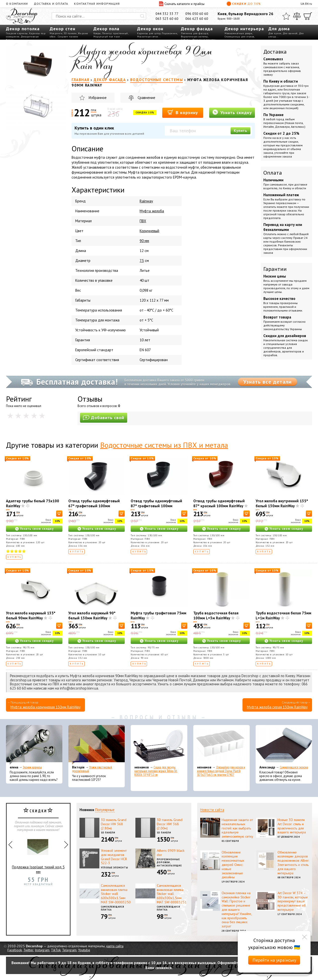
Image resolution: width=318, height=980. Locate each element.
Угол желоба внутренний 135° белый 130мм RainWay (282, 503)
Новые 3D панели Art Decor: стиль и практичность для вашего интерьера (292, 826)
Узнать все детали (267, 382)
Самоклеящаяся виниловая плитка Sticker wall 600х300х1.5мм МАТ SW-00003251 (172, 894)
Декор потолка (23, 29)
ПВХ (143, 221)
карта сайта (115, 946)
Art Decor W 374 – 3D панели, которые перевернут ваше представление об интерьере (293, 901)
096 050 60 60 (197, 14)
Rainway (146, 201)
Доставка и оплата (51, 4)
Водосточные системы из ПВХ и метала (164, 445)
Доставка (275, 52)
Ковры (97, 33)
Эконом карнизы (32, 767)
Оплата (273, 173)
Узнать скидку (232, 112)
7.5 (142, 261)
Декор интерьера (244, 29)
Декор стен (62, 29)
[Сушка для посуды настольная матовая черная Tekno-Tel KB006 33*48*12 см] (159, 745)
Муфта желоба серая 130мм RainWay (277, 707)
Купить (240, 131)
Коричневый (149, 231)
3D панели (70, 33)
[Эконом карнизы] (34, 745)
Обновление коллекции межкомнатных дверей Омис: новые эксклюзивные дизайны (233, 865)
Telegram (69, 950)
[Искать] (142, 16)
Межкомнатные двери (238, 33)
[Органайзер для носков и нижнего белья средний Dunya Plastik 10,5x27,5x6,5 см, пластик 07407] (221, 745)
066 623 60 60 (197, 19)
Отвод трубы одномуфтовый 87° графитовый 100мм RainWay (156, 506)
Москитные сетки (148, 37)
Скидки (244, 4)
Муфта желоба (152, 211)
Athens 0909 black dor (171, 853)
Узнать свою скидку (37, 529)
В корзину (183, 112)
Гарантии (275, 269)
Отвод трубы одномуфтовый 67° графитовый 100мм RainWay (94, 506)
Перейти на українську (274, 960)
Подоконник (169, 33)
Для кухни (275, 33)
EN (307, 4)
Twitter (28, 950)
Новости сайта (212, 810)
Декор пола (106, 29)
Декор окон (150, 29)
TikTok (56, 950)
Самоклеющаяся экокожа (294, 767)
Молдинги (56, 33)
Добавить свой (104, 418)
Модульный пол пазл (107, 37)
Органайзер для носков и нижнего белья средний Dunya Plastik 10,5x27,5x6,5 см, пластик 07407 (221, 771)
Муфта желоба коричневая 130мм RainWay (45, 707)
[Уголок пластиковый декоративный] (97, 745)
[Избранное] (286, 16)
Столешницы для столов (239, 37)
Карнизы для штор (149, 33)
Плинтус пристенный (115, 33)
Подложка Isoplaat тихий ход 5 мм (38, 854)
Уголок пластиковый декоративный (92, 769)
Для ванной (290, 33)
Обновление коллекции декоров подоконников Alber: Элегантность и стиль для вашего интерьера (293, 863)
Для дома (279, 29)
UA (302, 4)
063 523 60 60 (167, 19)
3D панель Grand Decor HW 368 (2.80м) (114, 824)
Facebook (15, 950)
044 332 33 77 (167, 14)
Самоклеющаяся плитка (113, 908)
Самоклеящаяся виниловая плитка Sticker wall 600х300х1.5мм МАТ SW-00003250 (116, 894)
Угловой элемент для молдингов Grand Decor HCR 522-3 (114, 857)
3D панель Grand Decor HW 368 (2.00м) (170, 824)
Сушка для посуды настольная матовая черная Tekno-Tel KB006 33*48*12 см (156, 771)
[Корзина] (308, 16)
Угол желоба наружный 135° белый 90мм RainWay (31, 616)
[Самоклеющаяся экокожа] (284, 745)
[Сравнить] (297, 16)
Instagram (42, 950)
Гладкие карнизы (17, 33)
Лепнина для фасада (195, 33)
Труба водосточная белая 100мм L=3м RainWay (216, 616)
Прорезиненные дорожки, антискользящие (169, 862)
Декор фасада (197, 29)
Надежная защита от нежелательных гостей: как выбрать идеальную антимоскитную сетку (237, 828)
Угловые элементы (114, 868)
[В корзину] (59, 514)
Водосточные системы (194, 37)
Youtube (84, 950)
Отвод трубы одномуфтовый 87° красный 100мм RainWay (219, 503)
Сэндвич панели (68, 37)
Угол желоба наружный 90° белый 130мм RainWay (92, 616)
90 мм (144, 241)
